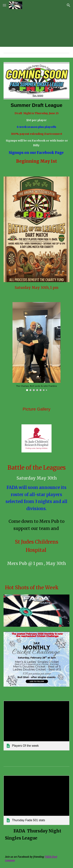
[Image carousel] (36, 347)
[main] (36, 133)
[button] (4, 5)
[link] (36, 726)
